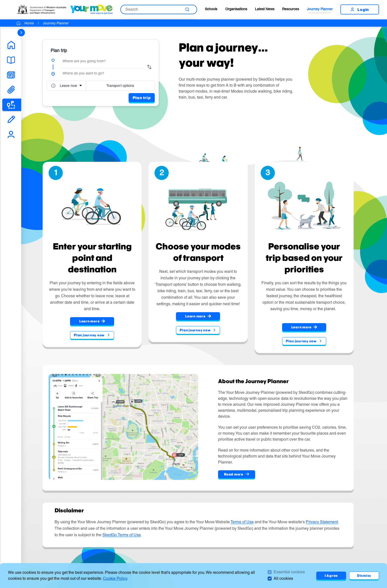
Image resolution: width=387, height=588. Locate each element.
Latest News (265, 9)
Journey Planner (320, 9)
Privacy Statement (322, 522)
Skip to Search (0, 0)
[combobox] (102, 61)
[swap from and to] (149, 67)
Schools (211, 9)
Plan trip (142, 97)
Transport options (120, 85)
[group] (101, 73)
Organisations (236, 9)
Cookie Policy (115, 578)
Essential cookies (289, 572)
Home (29, 23)
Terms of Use (242, 522)
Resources (291, 9)
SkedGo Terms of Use (122, 535)
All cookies (283, 578)
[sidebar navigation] (21, 33)
